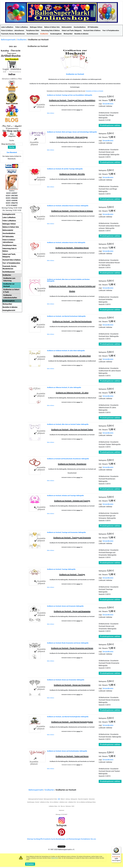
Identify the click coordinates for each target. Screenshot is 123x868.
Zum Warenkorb (12, 152)
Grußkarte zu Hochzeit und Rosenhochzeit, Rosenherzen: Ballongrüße (68, 459)
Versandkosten (108, 104)
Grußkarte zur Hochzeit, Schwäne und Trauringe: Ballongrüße (65, 496)
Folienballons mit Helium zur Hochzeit (94, 91)
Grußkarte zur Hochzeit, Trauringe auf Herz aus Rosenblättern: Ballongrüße (70, 95)
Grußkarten (22, 40)
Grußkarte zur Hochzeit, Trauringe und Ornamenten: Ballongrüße (66, 532)
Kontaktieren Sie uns (88, 839)
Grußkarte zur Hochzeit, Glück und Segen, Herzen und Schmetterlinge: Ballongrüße (72, 132)
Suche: (12, 140)
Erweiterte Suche (49, 839)
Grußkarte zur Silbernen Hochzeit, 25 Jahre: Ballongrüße (64, 387)
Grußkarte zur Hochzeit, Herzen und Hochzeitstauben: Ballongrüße (67, 751)
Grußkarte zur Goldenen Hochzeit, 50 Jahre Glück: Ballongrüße (66, 351)
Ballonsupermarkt (8, 40)
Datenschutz (55, 858)
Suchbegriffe (38, 839)
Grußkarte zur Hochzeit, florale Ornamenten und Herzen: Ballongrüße (68, 643)
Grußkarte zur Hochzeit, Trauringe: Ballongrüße (61, 569)
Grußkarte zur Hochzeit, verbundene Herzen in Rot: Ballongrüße (66, 243)
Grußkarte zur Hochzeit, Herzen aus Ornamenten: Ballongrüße (66, 680)
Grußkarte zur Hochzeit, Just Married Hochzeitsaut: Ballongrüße (66, 316)
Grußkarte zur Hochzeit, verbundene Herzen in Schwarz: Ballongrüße (68, 206)
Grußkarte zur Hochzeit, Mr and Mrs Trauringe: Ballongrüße (65, 169)
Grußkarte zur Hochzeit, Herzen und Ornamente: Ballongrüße (65, 606)
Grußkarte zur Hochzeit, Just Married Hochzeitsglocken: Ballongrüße (68, 717)
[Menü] (120, 848)
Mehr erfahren (51, 113)
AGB (59, 799)
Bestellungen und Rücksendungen (68, 839)
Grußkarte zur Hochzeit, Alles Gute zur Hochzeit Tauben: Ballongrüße (68, 424)
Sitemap (30, 839)
